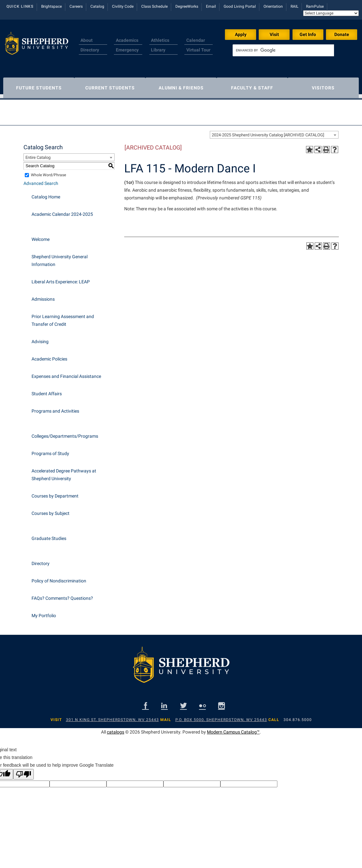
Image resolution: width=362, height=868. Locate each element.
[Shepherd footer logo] (181, 667)
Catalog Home (46, 194)
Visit (274, 34)
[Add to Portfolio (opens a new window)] (310, 146)
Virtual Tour (198, 50)
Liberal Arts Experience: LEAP (61, 279)
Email (211, 6)
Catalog (97, 6)
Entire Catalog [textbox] (38, 154)
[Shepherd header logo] (37, 46)
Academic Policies (49, 356)
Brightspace (51, 6)
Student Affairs (47, 390)
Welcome (41, 236)
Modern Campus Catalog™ (233, 729)
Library (158, 50)
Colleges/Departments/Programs (65, 433)
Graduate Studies (49, 535)
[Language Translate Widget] (331, 13)
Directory (90, 50)
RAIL (294, 6)
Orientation (273, 6)
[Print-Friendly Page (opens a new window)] (326, 146)
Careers (76, 6)
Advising (40, 338)
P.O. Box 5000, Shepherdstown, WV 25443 (221, 717)
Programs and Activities (55, 408)
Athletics (160, 40)
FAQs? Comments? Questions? (62, 595)
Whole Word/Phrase (48, 172)
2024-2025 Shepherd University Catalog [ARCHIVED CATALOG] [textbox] (268, 132)
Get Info (308, 34)
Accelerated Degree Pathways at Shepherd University (64, 471)
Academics (127, 40)
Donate (342, 34)
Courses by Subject (51, 510)
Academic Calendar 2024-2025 (62, 211)
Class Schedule (154, 6)
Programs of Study (50, 450)
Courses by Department (55, 493)
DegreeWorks (187, 6)
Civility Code (123, 6)
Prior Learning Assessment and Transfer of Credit (63, 317)
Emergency (127, 50)
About (87, 40)
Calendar (196, 40)
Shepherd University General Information (60, 257)
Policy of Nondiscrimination (59, 578)
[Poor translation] (23, 771)
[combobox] (274, 132)
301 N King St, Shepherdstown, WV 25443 (112, 717)
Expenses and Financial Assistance (66, 373)
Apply (241, 34)
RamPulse (315, 6)
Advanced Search (41, 180)
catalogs (116, 729)
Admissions (43, 296)
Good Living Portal (240, 6)
